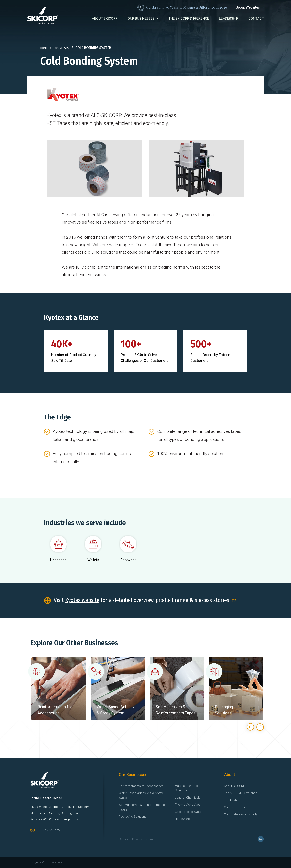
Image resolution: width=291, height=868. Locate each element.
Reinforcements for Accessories (141, 786)
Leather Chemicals (188, 798)
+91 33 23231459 (45, 830)
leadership (229, 19)
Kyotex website (82, 600)
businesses (61, 48)
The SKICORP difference (189, 19)
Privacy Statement (145, 839)
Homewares (183, 819)
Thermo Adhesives (188, 805)
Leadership (232, 800)
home (44, 48)
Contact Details (234, 807)
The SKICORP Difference (241, 793)
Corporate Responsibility (241, 814)
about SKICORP (105, 19)
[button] (143, 19)
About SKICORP (234, 786)
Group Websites (250, 7)
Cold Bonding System (190, 812)
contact (256, 19)
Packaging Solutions (133, 817)
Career (123, 839)
